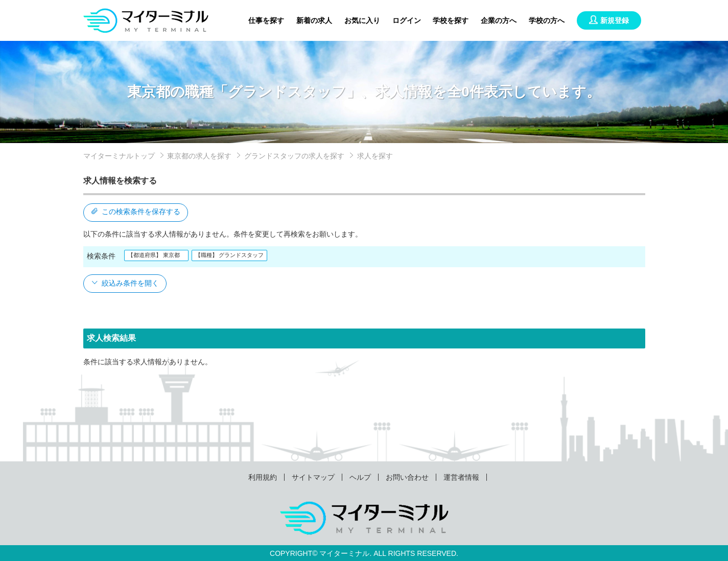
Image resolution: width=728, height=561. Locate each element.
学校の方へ (547, 20)
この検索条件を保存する (136, 212)
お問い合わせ (407, 477)
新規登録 (609, 20)
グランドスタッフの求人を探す (294, 156)
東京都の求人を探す (199, 156)
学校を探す (451, 20)
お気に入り (362, 20)
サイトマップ (313, 477)
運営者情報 (461, 477)
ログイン (407, 20)
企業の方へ (499, 20)
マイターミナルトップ (119, 156)
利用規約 (263, 477)
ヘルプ (360, 477)
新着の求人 (314, 20)
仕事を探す (266, 20)
